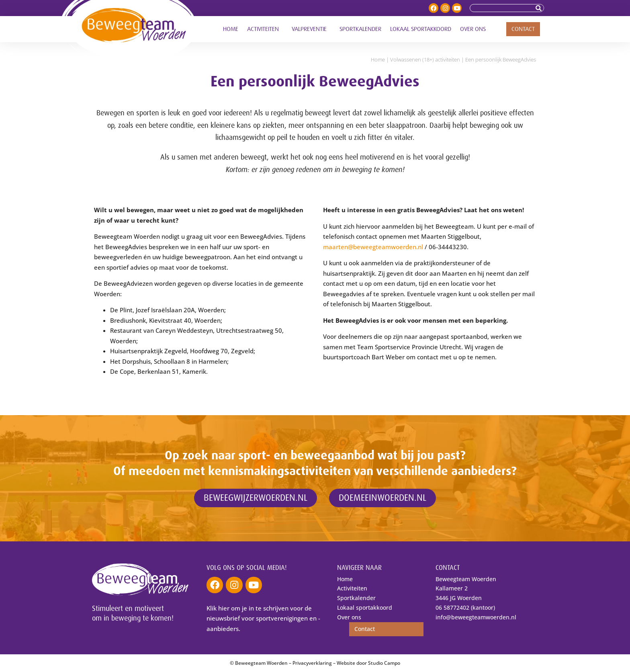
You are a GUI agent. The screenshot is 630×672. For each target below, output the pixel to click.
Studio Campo (384, 663)
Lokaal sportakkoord (421, 29)
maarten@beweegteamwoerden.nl (373, 247)
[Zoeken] (540, 8)
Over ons (475, 29)
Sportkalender (360, 29)
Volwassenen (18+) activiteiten (425, 59)
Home (231, 29)
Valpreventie (311, 29)
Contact (523, 29)
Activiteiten (265, 29)
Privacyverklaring (312, 663)
